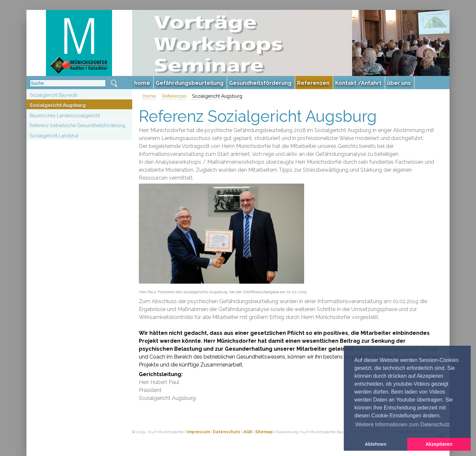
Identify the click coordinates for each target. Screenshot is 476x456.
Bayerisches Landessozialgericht (65, 116)
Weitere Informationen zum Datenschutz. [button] (403, 424)
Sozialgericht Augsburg (58, 105)
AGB (248, 432)
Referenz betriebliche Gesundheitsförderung (78, 125)
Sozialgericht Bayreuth (54, 95)
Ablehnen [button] (376, 444)
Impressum (198, 432)
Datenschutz (227, 432)
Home (149, 96)
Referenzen (175, 96)
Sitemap (264, 432)
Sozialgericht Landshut (54, 136)
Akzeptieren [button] (439, 444)
